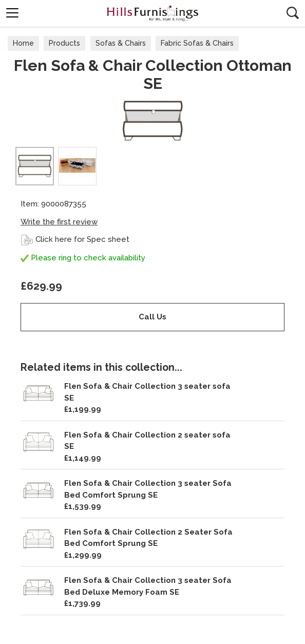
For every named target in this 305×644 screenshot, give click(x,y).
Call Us (153, 317)
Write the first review (59, 222)
